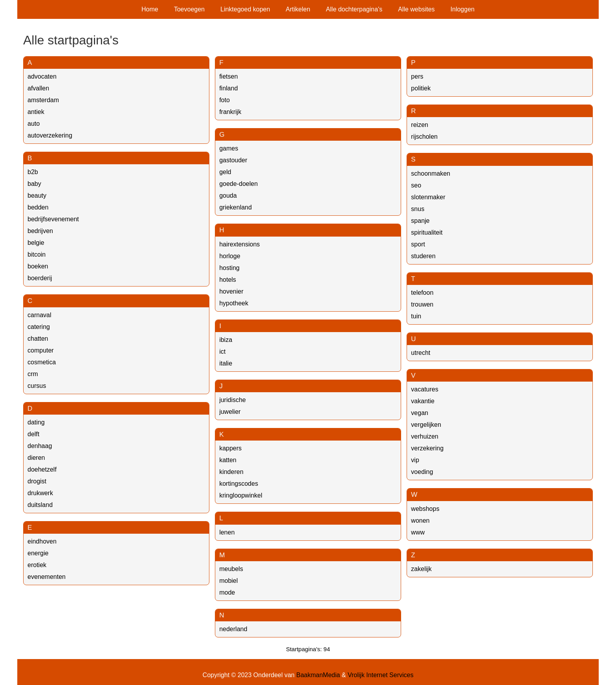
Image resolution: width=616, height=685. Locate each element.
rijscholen (424, 137)
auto (34, 124)
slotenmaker (428, 197)
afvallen (38, 88)
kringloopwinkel (241, 495)
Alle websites (416, 9)
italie (226, 363)
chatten (38, 339)
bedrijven (40, 231)
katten (228, 460)
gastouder (233, 160)
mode (227, 592)
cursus (37, 386)
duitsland (40, 505)
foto (225, 100)
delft (33, 434)
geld (225, 172)
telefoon (422, 293)
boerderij (40, 278)
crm (33, 374)
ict (222, 352)
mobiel (228, 581)
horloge (230, 256)
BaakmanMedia (318, 675)
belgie (36, 243)
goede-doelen (238, 184)
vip (415, 460)
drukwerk (40, 493)
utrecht (421, 353)
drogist (37, 481)
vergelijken (426, 425)
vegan (420, 413)
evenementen (47, 577)
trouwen (422, 304)
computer (41, 350)
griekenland (236, 207)
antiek (36, 112)
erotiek (37, 565)
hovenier (231, 291)
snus (418, 209)
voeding (422, 472)
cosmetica (42, 362)
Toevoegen (189, 9)
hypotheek (234, 303)
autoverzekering (50, 135)
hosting (229, 268)
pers (417, 76)
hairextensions (239, 244)
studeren (423, 256)
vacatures (424, 389)
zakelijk (421, 569)
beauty (37, 196)
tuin (416, 316)
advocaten (42, 76)
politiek (421, 88)
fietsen (228, 76)
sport (418, 244)
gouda (228, 196)
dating (36, 422)
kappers (230, 448)
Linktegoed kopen (245, 9)
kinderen (231, 472)
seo (416, 185)
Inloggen (463, 9)
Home (150, 9)
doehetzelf (42, 469)
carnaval (39, 315)
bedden (38, 207)
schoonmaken (431, 174)
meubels (231, 569)
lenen (227, 532)
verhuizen (424, 436)
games (229, 148)
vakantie (423, 401)
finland (228, 88)
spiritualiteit (427, 232)
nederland (233, 629)
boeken (38, 266)
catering (39, 327)
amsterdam (43, 100)
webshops (425, 509)
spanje (420, 221)
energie (38, 553)
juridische (233, 400)
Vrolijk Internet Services (380, 675)
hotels (228, 280)
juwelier (230, 412)
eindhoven (42, 541)
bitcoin (37, 254)
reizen (420, 125)
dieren (36, 458)
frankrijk (230, 112)
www (418, 532)
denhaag (40, 446)
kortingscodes (239, 484)
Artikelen (298, 9)
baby (34, 184)
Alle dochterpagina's (354, 9)
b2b (33, 172)
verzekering (427, 448)
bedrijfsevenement (53, 219)
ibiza (226, 340)
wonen (420, 521)
